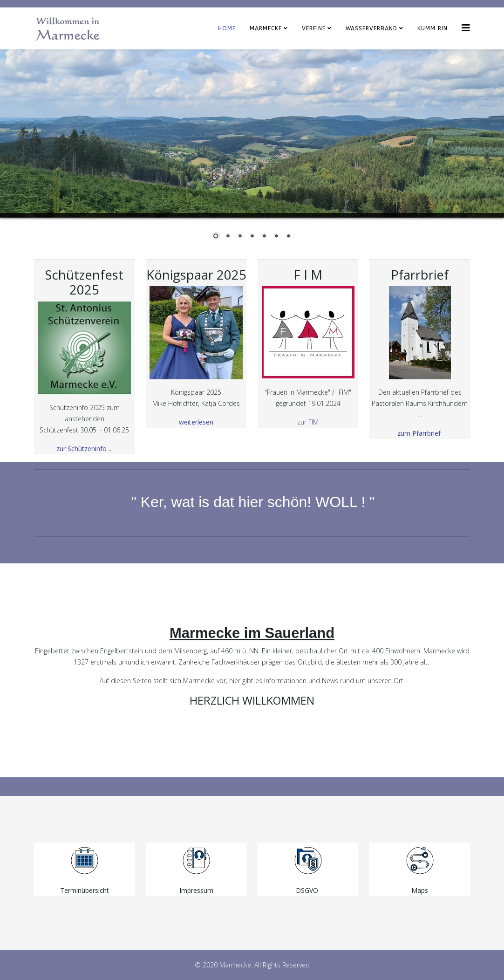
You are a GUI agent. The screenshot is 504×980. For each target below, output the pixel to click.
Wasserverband (371, 28)
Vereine (314, 28)
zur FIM (308, 422)
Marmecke (266, 28)
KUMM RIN (432, 28)
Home (227, 28)
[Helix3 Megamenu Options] (466, 28)
